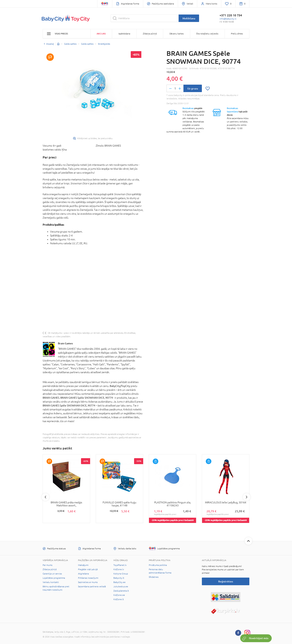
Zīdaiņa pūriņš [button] (150, 34)
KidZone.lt (119, 599)
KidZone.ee (119, 595)
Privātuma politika (158, 565)
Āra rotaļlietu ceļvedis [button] (207, 34)
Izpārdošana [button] (124, 34)
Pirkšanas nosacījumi (88, 578)
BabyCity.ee (119, 582)
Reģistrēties (226, 581)
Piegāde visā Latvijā (88, 569)
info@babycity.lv (228, 19)
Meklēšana (189, 18)
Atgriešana (83, 574)
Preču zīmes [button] (237, 34)
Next (247, 497)
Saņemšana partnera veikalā (92, 587)
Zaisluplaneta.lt (121, 591)
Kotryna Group (121, 574)
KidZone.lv (119, 569)
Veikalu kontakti (51, 582)
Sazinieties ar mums (88, 582)
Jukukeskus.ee (121, 587)
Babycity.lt (119, 578)
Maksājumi (83, 565)
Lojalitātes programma (54, 578)
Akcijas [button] (101, 34)
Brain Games (65, 343)
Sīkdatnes (154, 577)
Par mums (47, 565)
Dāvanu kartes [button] (177, 34)
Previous (45, 497)
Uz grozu (193, 88)
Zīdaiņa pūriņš (50, 569)
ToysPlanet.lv (120, 565)
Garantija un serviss (52, 574)
